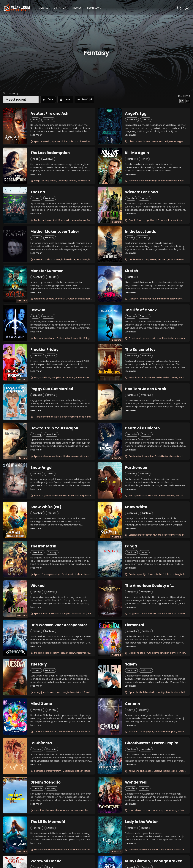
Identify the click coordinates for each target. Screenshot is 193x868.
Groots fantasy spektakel (143, 220)
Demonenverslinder (45, 338)
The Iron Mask (43, 546)
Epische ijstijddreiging (165, 771)
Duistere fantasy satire (141, 456)
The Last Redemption (50, 153)
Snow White (136, 507)
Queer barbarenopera (164, 732)
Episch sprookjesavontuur (143, 535)
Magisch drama (184, 574)
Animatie (132, 120)
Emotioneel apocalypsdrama (145, 338)
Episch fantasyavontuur (47, 574)
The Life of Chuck (141, 310)
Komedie (37, 356)
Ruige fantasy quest (45, 181)
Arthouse (146, 670)
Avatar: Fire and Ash (49, 114)
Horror (144, 159)
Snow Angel (41, 468)
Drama (146, 120)
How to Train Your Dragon (54, 428)
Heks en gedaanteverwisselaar (175, 259)
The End (38, 192)
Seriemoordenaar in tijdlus (172, 181)
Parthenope (136, 468)
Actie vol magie (90, 574)
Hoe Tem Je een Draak (146, 389)
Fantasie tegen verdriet (170, 299)
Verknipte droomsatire (47, 810)
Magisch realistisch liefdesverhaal (81, 771)
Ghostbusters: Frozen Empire (152, 743)
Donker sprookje (162, 810)
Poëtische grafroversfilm (48, 771)
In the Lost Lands (140, 232)
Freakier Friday (44, 350)
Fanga (131, 546)
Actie (35, 120)
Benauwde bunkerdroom (72, 220)
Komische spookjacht (141, 771)
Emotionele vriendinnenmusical (175, 220)
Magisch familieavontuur (142, 299)
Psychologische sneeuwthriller (51, 496)
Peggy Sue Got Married (52, 389)
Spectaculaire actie (62, 141)
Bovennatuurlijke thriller (161, 850)
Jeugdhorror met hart (78, 299)
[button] (44, 7)
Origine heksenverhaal (74, 614)
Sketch (132, 271)
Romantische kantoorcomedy (169, 614)
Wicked (38, 586)
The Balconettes (140, 350)
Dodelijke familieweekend (169, 456)
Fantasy (131, 159)
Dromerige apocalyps (171, 141)
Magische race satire (140, 614)
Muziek (50, 828)
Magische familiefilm (169, 535)
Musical (51, 592)
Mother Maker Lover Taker (55, 232)
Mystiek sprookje (138, 850)
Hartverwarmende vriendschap (80, 456)
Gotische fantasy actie (69, 338)
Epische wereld (42, 141)
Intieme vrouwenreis (163, 496)
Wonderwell (136, 782)
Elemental (134, 625)
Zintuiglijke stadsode (140, 496)
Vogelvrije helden (67, 181)
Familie (131, 198)
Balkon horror (170, 377)
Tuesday (39, 664)
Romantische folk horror (161, 574)
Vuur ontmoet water (158, 653)
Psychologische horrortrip (143, 181)
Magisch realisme (66, 259)
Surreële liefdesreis (91, 732)
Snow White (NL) (46, 507)
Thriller (50, 474)
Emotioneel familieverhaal (89, 141)
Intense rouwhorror (45, 259)
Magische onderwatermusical (51, 850)
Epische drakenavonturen (48, 456)
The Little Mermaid (48, 822)
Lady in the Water (141, 822)
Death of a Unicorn (142, 428)
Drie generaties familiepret (84, 377)
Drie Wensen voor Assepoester (59, 625)
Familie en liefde (179, 653)
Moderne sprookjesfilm (47, 653)
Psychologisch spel (87, 259)
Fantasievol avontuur (140, 810)
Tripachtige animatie (46, 732)
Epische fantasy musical (48, 614)
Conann (133, 704)
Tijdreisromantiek (44, 417)
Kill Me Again (137, 153)
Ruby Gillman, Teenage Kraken (154, 861)
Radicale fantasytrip (140, 732)
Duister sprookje (138, 574)
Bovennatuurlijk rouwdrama (83, 496)
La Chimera (41, 743)
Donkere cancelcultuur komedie (78, 810)
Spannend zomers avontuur (49, 299)
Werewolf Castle (46, 861)
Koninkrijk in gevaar (88, 181)
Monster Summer (47, 271)
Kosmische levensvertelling (177, 338)
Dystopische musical (46, 220)
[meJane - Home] (17, 8)
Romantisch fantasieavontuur (85, 850)
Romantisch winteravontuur (76, 653)
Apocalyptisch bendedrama (144, 692)
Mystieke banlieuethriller (174, 692)
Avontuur (48, 120)
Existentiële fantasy (69, 732)
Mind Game (41, 704)
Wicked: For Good (141, 192)
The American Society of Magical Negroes (148, 586)
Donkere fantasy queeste (143, 259)
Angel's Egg (136, 114)
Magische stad (137, 653)
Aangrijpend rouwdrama (48, 692)
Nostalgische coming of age (70, 417)
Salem (131, 664)
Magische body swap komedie (51, 377)
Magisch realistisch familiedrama (81, 692)
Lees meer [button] (36, 135)
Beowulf (38, 310)
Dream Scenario (46, 782)
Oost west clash (71, 574)
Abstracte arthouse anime (143, 141)
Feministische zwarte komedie (145, 377)
